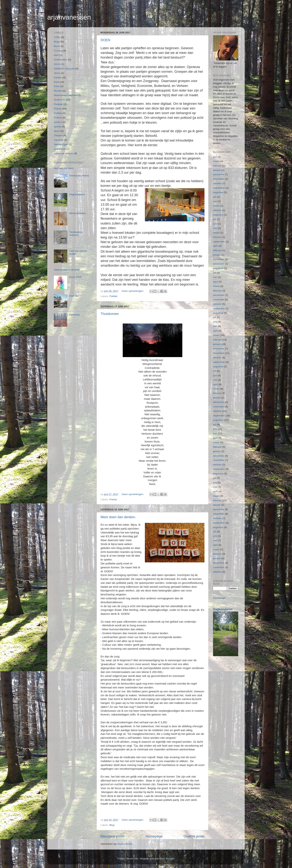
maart (216, 161)
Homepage (154, 836)
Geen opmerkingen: (133, 291)
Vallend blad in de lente (67, 270)
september (219, 188)
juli (215, 197)
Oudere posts (194, 836)
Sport (57, 131)
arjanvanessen (69, 17)
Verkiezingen (61, 144)
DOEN (105, 40)
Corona (58, 51)
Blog (112, 825)
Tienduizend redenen (76, 234)
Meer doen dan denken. (118, 517)
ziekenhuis (60, 149)
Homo (57, 64)
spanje (58, 127)
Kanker (58, 77)
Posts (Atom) (125, 844)
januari (217, 170)
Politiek (113, 296)
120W (57, 37)
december (219, 174)
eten (56, 55)
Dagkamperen (77, 194)
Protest (58, 118)
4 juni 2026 (75, 277)
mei (215, 201)
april (215, 246)
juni (215, 157)
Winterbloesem (77, 213)
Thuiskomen (110, 314)
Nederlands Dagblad (65, 95)
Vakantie (59, 140)
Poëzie (113, 499)
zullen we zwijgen (64, 153)
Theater (58, 135)
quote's (58, 122)
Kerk (56, 82)
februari (217, 166)
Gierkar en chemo (79, 176)
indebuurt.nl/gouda (64, 69)
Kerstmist (74, 315)
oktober (217, 183)
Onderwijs (59, 100)
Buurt (57, 46)
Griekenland (61, 60)
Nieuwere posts (112, 836)
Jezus (57, 73)
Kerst (57, 86)
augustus (218, 192)
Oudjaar (58, 104)
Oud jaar (74, 296)
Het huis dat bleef (64, 168)
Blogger (170, 859)
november (219, 179)
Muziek (58, 91)
